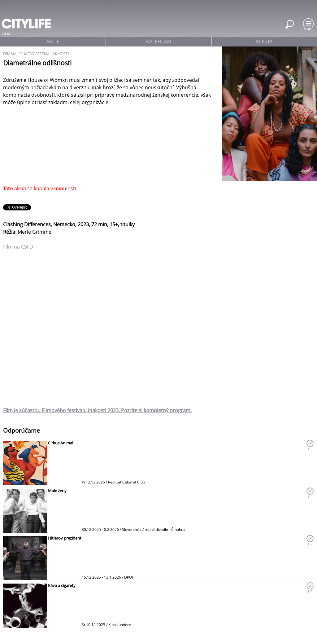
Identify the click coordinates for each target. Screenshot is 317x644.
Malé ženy (57, 491)
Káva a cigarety (62, 585)
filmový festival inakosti (44, 54)
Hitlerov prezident (65, 538)
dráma (10, 54)
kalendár (159, 42)
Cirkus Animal (61, 443)
